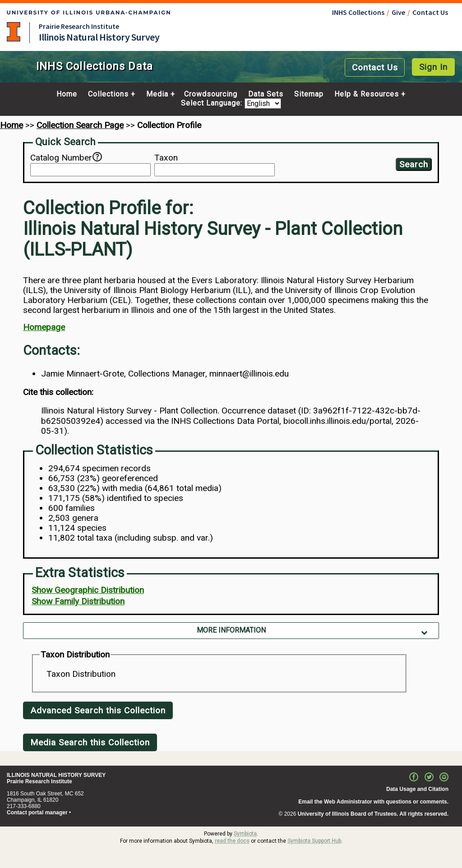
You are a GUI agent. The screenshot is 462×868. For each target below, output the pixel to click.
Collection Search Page (80, 125)
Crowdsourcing (211, 94)
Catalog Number (61, 158)
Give (398, 12)
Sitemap (309, 94)
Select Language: (213, 103)
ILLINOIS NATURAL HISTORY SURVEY (56, 775)
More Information (231, 630)
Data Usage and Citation (417, 789)
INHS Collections (358, 12)
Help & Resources (367, 94)
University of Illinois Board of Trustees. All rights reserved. (373, 814)
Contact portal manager (37, 813)
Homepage (44, 327)
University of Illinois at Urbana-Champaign (14, 32)
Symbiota (245, 834)
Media (157, 94)
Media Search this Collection (90, 742)
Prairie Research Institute (79, 26)
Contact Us (430, 12)
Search (414, 164)
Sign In (433, 67)
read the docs (232, 841)
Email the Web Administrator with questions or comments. (373, 802)
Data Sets (266, 94)
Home (67, 94)
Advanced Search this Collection (98, 710)
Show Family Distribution (78, 601)
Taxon (166, 158)
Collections (108, 94)
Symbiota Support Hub (314, 841)
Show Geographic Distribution (88, 590)
